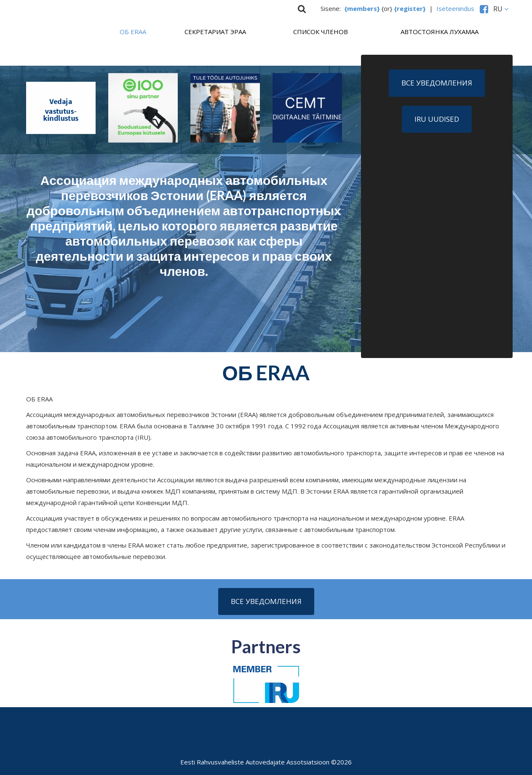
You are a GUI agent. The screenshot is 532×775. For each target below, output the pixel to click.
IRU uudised (437, 119)
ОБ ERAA (133, 32)
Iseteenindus (457, 8)
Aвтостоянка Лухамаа (440, 32)
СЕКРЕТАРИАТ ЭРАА (215, 32)
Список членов (321, 32)
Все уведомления (437, 83)
